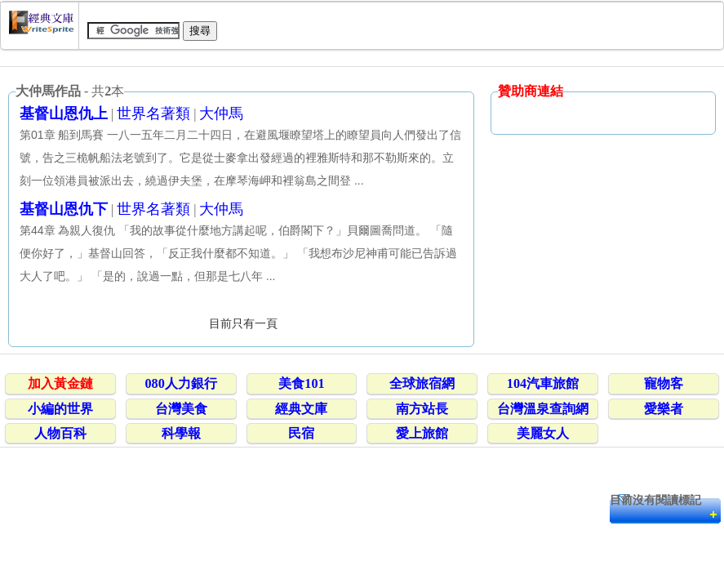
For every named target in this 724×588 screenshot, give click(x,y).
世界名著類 (153, 114)
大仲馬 (221, 114)
